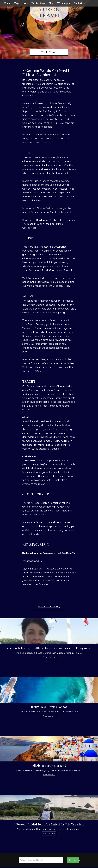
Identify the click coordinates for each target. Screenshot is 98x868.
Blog (51, 3)
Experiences (21, 3)
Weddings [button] (64, 3)
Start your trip (74, 860)
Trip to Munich (49, 52)
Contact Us (79, 3)
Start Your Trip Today (49, 607)
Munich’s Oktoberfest (34, 127)
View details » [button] (49, 657)
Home (7, 3)
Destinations (38, 3)
